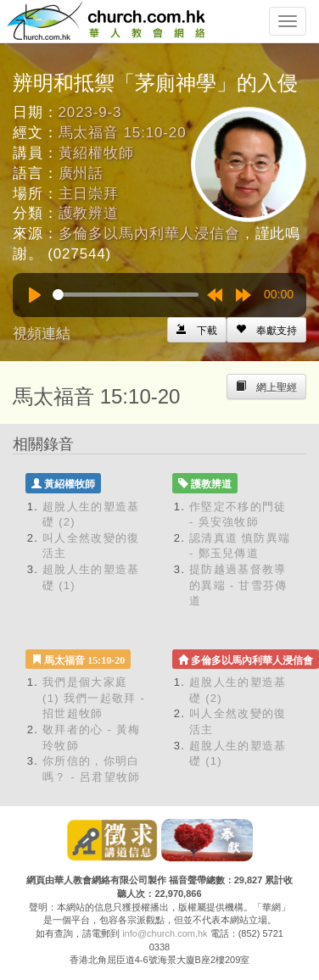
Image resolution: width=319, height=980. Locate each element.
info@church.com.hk (165, 933)
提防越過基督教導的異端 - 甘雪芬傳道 (238, 585)
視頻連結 (42, 334)
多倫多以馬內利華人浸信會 (149, 234)
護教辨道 (89, 213)
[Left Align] (266, 330)
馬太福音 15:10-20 (123, 133)
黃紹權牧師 (96, 153)
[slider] (126, 295)
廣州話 (81, 173)
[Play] (35, 295)
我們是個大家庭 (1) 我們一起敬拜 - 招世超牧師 (94, 698)
